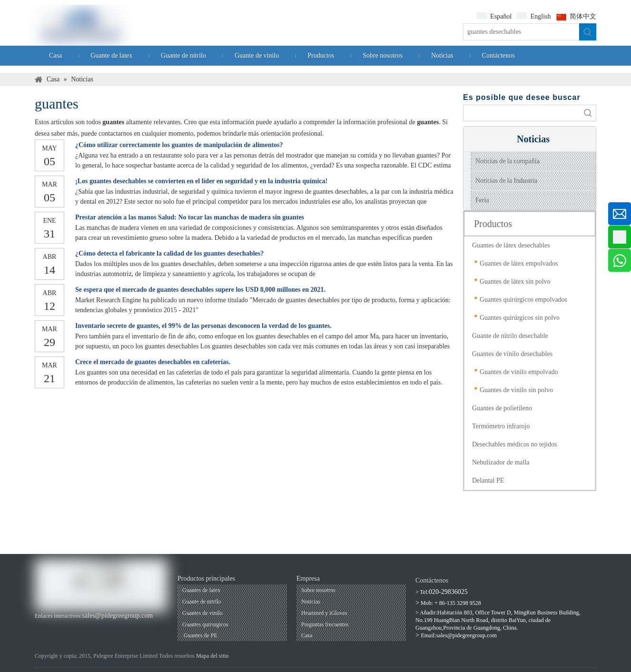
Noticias (311, 602)
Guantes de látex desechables (511, 245)
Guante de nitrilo (202, 602)
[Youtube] (57, 626)
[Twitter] (89, 626)
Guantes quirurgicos (205, 624)
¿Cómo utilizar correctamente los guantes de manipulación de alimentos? (179, 145)
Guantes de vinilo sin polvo (516, 390)
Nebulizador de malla (501, 462)
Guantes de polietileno (502, 408)
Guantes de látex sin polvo (515, 282)
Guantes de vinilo (202, 613)
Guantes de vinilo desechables (512, 354)
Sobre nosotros (318, 590)
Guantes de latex (201, 590)
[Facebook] (41, 626)
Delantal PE (488, 480)
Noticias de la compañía (508, 161)
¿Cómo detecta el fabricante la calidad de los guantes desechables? (169, 253)
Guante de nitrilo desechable (510, 336)
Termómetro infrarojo (501, 426)
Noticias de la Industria (506, 181)
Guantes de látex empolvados (519, 263)
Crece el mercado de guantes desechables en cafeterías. (153, 362)
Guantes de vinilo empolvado (519, 372)
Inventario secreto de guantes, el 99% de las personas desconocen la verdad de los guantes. (203, 326)
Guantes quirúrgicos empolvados (523, 300)
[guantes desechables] (521, 32)
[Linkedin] (73, 626)
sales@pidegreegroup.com (118, 616)
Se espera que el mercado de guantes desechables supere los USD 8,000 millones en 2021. (200, 290)
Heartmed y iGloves (324, 613)
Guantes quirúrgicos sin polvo (520, 318)
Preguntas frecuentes (325, 624)
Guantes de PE (200, 635)
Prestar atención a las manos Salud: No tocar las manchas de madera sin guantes (190, 217)
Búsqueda (588, 113)
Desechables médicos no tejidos (514, 444)
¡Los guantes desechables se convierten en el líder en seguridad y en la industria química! (201, 181)
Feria (482, 200)
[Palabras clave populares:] (588, 32)
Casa (307, 635)
